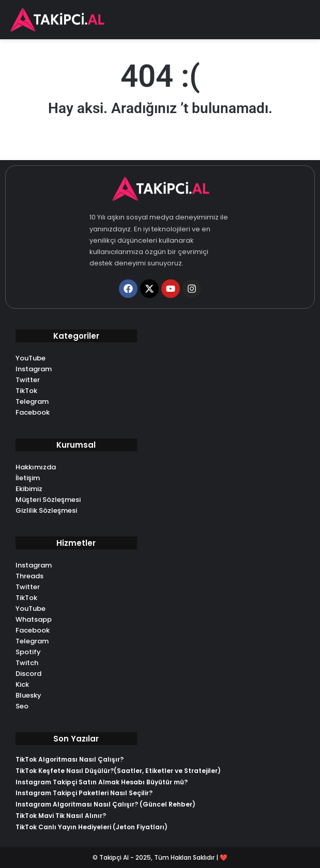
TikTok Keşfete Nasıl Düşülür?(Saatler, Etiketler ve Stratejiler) (118, 771)
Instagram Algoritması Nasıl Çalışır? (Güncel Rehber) (105, 804)
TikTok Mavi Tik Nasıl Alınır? (61, 816)
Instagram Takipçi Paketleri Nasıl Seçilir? (84, 793)
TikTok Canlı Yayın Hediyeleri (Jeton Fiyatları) (92, 827)
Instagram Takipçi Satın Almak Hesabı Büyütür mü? (102, 782)
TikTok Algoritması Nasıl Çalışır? (70, 759)
